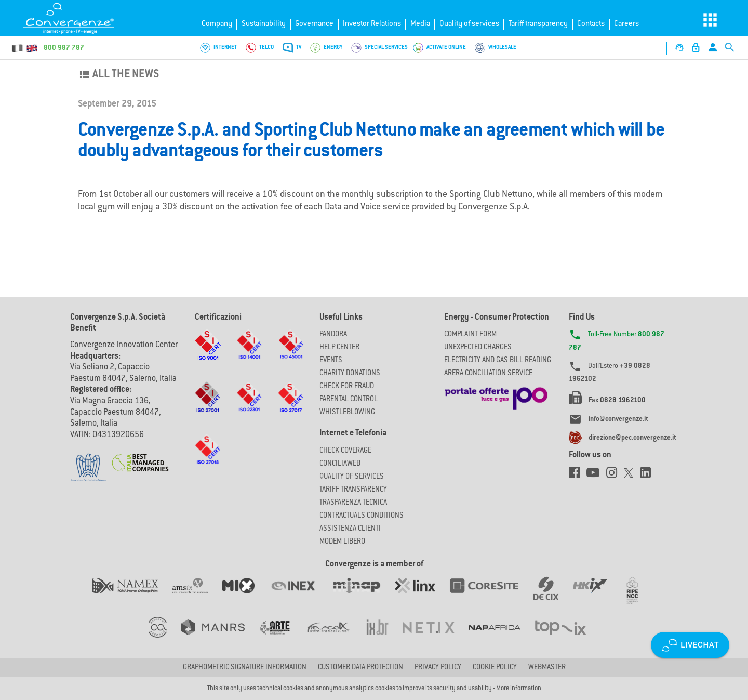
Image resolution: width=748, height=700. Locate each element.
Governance (314, 24)
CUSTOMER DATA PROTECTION (360, 668)
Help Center (339, 348)
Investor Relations (372, 24)
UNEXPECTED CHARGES (478, 348)
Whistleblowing (347, 413)
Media (420, 24)
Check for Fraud (347, 387)
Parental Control (349, 400)
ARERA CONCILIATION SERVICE (488, 374)
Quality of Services (352, 477)
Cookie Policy (495, 668)
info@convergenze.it (618, 419)
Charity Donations (350, 374)
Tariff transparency (538, 24)
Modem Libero (342, 542)
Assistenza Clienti (350, 529)
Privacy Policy (438, 668)
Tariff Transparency (353, 490)
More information (519, 689)
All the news (118, 75)
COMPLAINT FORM (470, 335)
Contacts (591, 24)
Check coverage (345, 451)
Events (331, 361)
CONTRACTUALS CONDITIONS (362, 516)
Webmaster (547, 668)
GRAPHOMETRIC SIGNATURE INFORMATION (245, 668)
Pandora (333, 335)
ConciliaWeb (340, 464)
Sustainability (264, 24)
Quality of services (469, 24)
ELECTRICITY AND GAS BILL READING (498, 361)
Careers (626, 24)
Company (217, 24)
